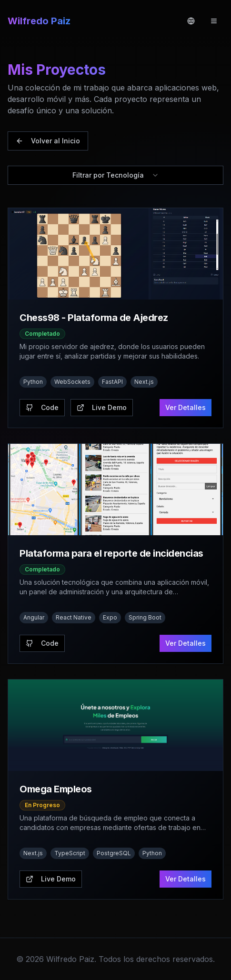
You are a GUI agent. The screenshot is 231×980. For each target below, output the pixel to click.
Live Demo (102, 407)
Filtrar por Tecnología (116, 175)
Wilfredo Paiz (39, 21)
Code (42, 407)
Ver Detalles (186, 407)
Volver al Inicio (48, 141)
